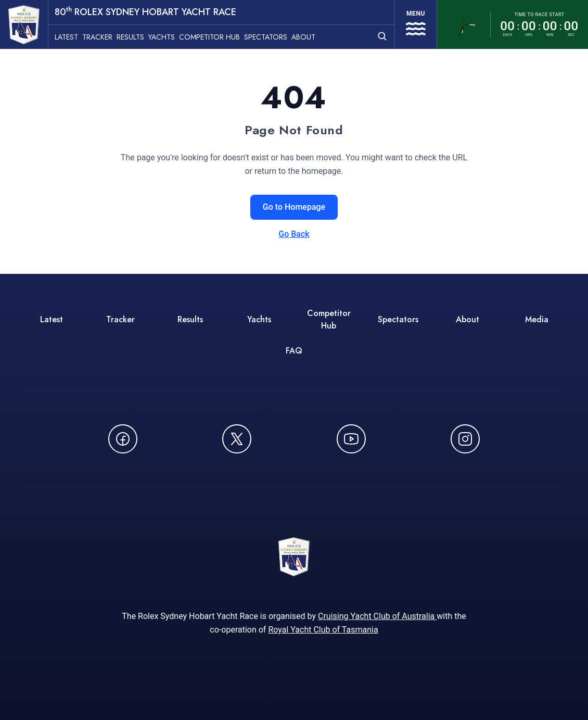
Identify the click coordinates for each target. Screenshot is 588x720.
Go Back (294, 234)
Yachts (162, 37)
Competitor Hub (209, 37)
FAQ (294, 351)
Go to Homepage (294, 207)
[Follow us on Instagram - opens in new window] (465, 439)
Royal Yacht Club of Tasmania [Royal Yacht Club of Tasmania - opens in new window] (323, 630)
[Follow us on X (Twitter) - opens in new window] (237, 439)
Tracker (97, 37)
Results (130, 37)
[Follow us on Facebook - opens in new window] (123, 439)
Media (537, 319)
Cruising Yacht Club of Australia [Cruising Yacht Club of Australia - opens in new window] (377, 616)
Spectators (266, 37)
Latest (66, 37)
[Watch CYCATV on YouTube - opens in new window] (351, 439)
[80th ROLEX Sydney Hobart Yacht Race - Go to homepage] (24, 25)
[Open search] (382, 36)
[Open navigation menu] (416, 24)
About (303, 37)
